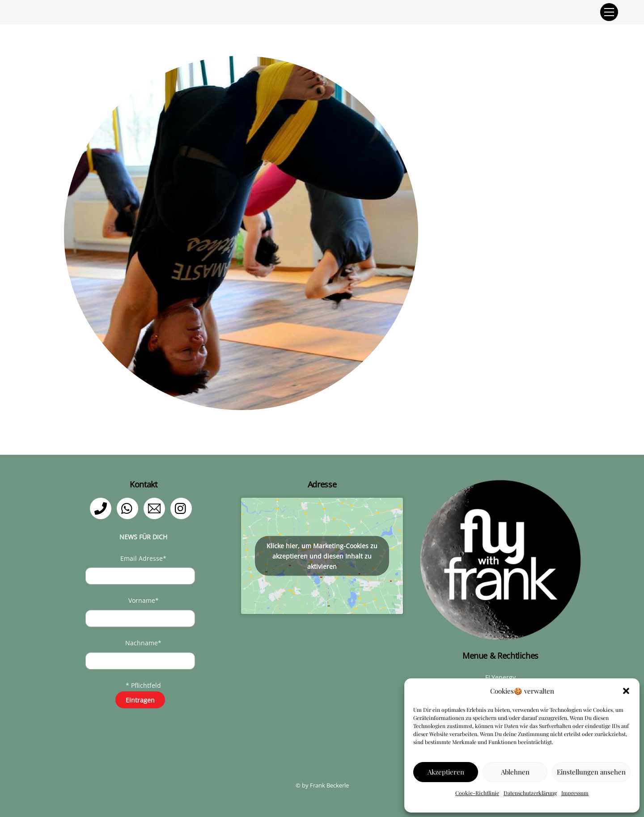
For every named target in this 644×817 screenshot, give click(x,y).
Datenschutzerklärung (530, 793)
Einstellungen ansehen (591, 772)
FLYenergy (500, 677)
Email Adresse (143, 558)
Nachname (143, 643)
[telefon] (102, 508)
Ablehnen (515, 772)
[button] (626, 691)
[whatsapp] (129, 508)
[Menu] (609, 12)
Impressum (575, 793)
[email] (156, 508)
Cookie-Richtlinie (477, 793)
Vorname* (144, 600)
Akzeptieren (446, 772)
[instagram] (183, 508)
